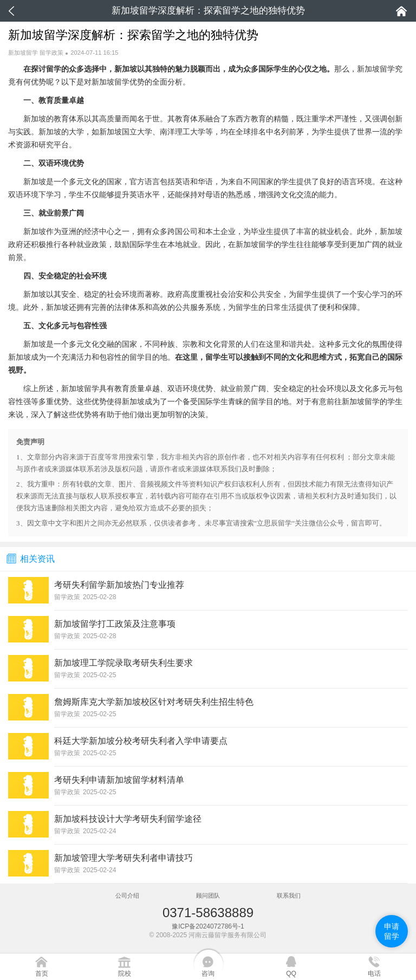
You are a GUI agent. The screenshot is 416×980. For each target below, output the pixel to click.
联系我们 (289, 895)
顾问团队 (208, 895)
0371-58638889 (208, 913)
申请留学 (392, 931)
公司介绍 (127, 895)
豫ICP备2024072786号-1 (208, 926)
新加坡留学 (23, 53)
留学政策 (51, 53)
